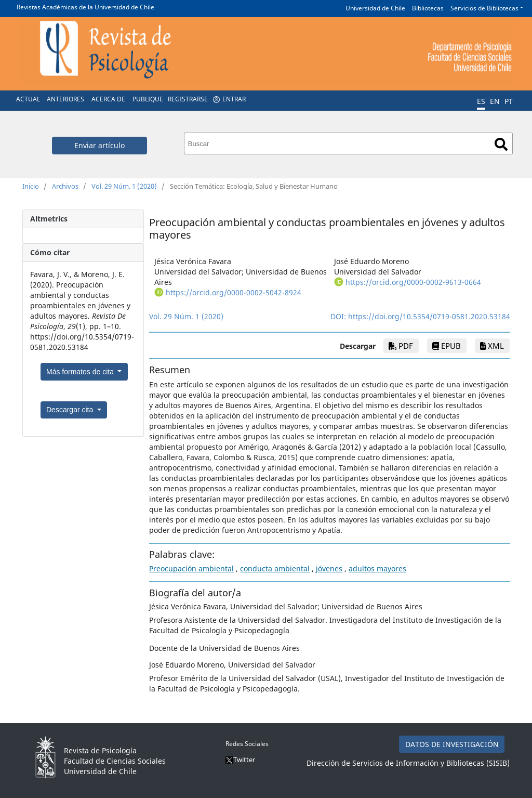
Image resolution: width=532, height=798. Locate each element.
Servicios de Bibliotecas (484, 8)
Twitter (240, 760)
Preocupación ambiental (191, 568)
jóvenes (329, 568)
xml (492, 346)
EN (495, 101)
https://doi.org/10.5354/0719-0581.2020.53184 (429, 316)
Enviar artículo (99, 145)
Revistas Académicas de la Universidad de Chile (85, 7)
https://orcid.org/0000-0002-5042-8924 (234, 292)
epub (447, 346)
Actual (28, 99)
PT (509, 101)
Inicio (31, 186)
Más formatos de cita (81, 372)
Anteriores (65, 99)
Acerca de (108, 99)
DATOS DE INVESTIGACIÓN (452, 744)
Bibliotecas (428, 8)
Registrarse (188, 99)
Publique (148, 99)
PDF (401, 346)
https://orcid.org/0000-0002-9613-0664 (413, 282)
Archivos (65, 186)
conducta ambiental (275, 568)
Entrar (234, 99)
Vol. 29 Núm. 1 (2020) (124, 186)
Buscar (501, 144)
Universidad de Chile (375, 8)
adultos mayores (377, 568)
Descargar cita (71, 410)
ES (481, 101)
